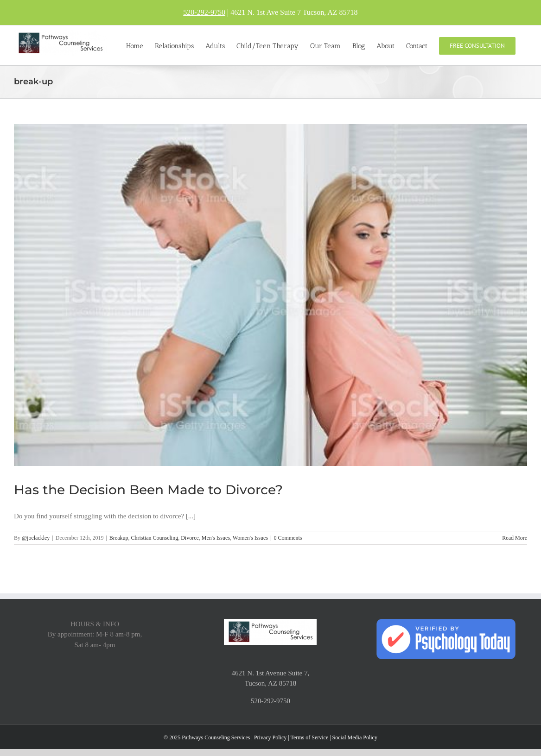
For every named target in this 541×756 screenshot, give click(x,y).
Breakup (119, 538)
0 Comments (288, 538)
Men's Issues (216, 538)
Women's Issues (250, 538)
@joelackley (36, 538)
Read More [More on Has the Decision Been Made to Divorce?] (515, 538)
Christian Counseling (154, 538)
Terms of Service (309, 737)
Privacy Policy (270, 737)
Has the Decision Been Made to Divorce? (148, 490)
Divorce (190, 538)
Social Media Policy (355, 737)
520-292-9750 (204, 12)
